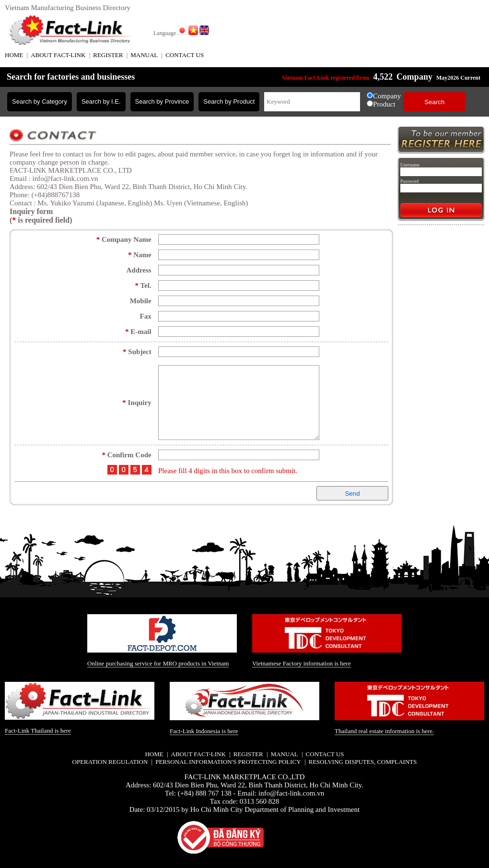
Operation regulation (110, 762)
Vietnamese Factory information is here (302, 663)
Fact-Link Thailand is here (38, 731)
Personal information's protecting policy (228, 762)
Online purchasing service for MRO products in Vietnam (158, 663)
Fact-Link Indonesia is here (204, 731)
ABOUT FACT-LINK (58, 55)
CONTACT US (185, 55)
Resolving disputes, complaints (362, 762)
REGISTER (108, 55)
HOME (14, 55)
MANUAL (144, 55)
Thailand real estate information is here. (384, 731)
